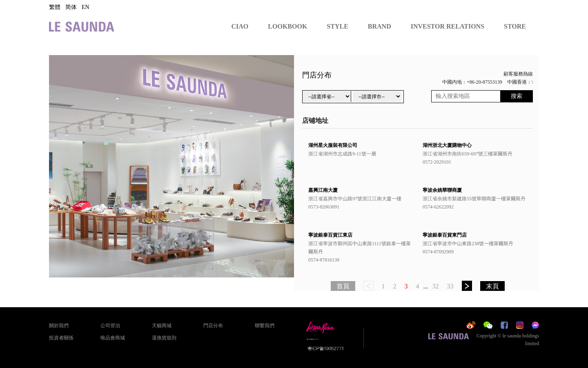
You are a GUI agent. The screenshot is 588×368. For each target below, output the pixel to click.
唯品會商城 (113, 338)
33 (450, 286)
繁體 (55, 7)
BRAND (380, 26)
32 (436, 286)
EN (86, 7)
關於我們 (59, 326)
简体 (71, 7)
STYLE (337, 26)
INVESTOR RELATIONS (448, 26)
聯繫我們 (265, 326)
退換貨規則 (164, 338)
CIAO (240, 26)
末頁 (492, 286)
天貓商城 (162, 326)
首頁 (343, 286)
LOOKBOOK (287, 26)
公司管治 (110, 326)
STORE (515, 26)
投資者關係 (61, 338)
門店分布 (213, 326)
